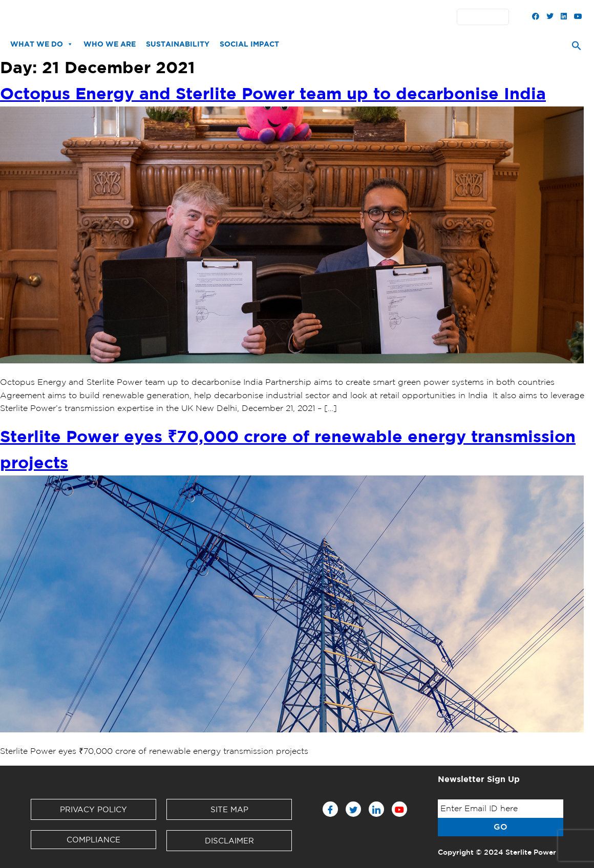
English (485, 17)
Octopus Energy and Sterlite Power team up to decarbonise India (273, 93)
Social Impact (249, 44)
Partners (296, 17)
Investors (255, 17)
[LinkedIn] (376, 809)
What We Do (42, 44)
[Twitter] (353, 809)
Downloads (209, 17)
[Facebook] (330, 809)
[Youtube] (399, 809)
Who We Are (110, 44)
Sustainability (178, 44)
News (171, 17)
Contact (334, 17)
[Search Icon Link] (577, 48)
